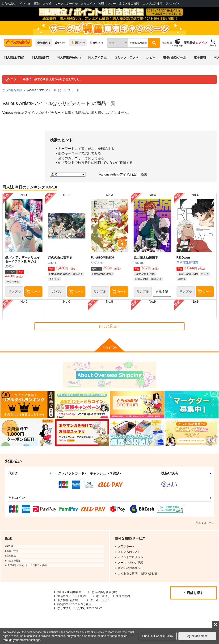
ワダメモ (97, 263)
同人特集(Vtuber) (69, 57)
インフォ (25, 3)
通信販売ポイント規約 (72, 596)
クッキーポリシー (101, 600)
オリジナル (13, 282)
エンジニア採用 (152, 3)
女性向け (96, 43)
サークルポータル (66, 3)
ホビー (151, 57)
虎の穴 (10, 266)
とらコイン (88, 3)
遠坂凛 (182, 279)
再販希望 (162, 291)
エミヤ (205, 274)
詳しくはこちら (205, 523)
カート (33, 292)
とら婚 (47, 3)
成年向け (60, 43)
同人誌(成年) (41, 57)
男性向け (78, 43)
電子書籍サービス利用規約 (113, 596)
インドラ (54, 279)
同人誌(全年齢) (14, 57)
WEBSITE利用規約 (69, 592)
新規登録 (190, 43)
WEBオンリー (107, 3)
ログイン (201, 43)
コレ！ (53, 263)
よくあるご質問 (129, 3)
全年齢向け (44, 43)
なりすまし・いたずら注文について (80, 608)
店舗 (37, 3)
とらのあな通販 (12, 90)
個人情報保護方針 (69, 600)
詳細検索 (167, 43)
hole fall (139, 263)
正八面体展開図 (187, 263)
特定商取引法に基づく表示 (74, 604)
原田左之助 (141, 279)
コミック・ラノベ (126, 57)
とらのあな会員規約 (104, 592)
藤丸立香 (78, 274)
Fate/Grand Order (59, 274)
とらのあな (9, 3)
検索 (144, 174)
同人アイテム (97, 57)
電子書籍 (200, 57)
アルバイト (173, 3)
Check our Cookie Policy (158, 636)
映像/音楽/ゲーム (175, 57)
